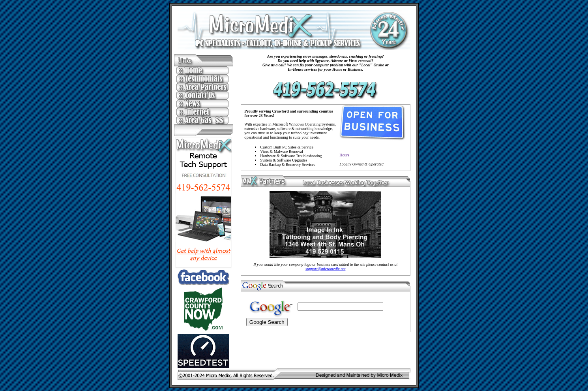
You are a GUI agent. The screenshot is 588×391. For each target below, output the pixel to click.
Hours (344, 155)
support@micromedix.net (325, 269)
